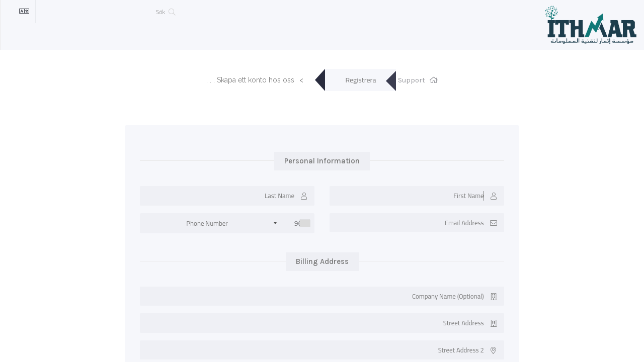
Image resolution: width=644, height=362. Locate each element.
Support (412, 80)
